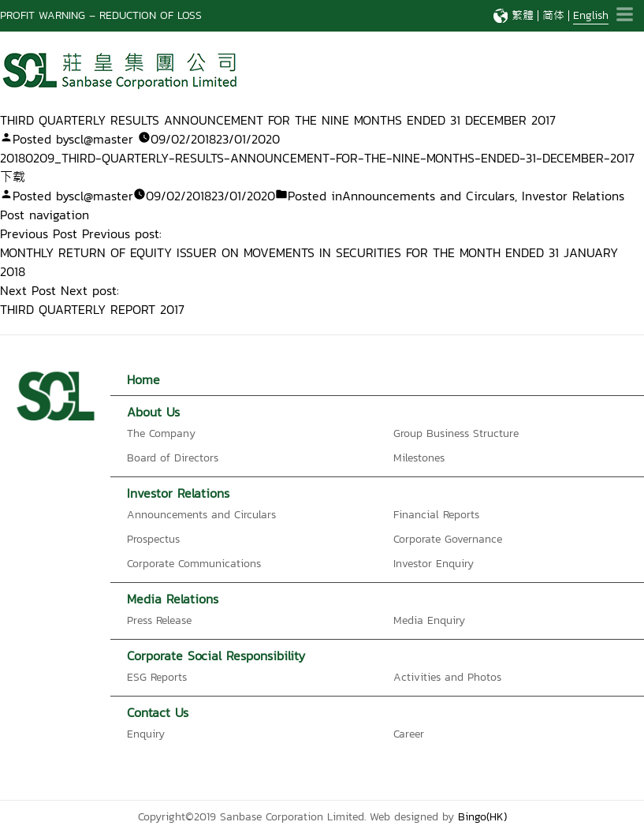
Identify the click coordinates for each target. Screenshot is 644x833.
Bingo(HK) (482, 817)
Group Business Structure (456, 433)
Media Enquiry (429, 620)
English (591, 15)
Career (409, 734)
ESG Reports (157, 677)
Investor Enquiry (434, 564)
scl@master (101, 139)
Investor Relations (573, 196)
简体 (553, 15)
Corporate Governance (448, 539)
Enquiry (146, 734)
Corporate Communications (194, 564)
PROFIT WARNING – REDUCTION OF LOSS (101, 15)
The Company (161, 433)
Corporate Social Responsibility (216, 656)
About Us (153, 412)
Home (143, 379)
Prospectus (153, 539)
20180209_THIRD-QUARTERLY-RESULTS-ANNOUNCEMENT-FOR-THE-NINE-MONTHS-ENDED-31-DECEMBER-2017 (317, 158)
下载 (13, 177)
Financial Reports (436, 515)
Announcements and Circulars (428, 196)
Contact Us (158, 712)
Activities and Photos (447, 677)
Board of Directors (173, 458)
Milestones (419, 458)
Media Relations (173, 599)
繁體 (523, 15)
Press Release (159, 620)
